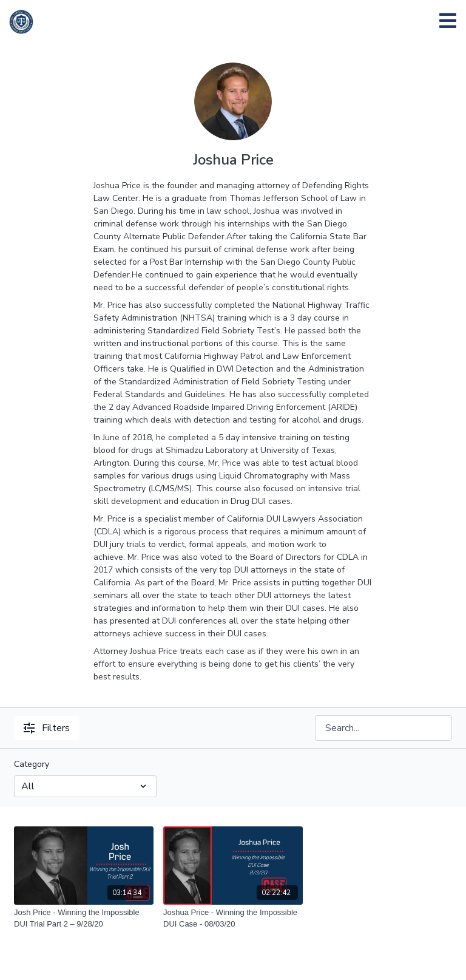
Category (32, 764)
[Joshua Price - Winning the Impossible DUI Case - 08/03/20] (233, 918)
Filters (47, 728)
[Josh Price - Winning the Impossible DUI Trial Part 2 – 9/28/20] (84, 918)
